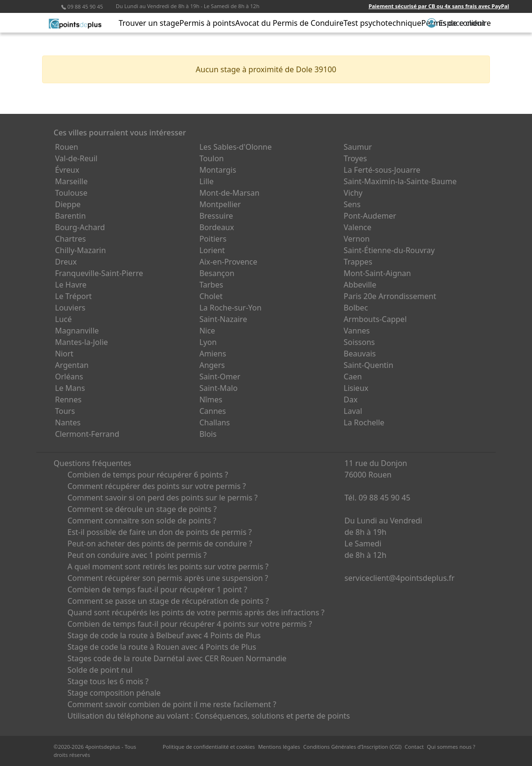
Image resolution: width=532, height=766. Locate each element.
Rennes (68, 400)
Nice (207, 331)
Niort (64, 354)
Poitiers (213, 239)
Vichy (353, 193)
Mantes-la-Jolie (82, 342)
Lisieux (356, 388)
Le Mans (70, 388)
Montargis (218, 170)
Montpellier (220, 204)
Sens (352, 204)
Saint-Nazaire (223, 319)
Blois (208, 434)
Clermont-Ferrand (87, 434)
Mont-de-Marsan (230, 193)
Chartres (70, 239)
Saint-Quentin (368, 365)
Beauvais (360, 354)
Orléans (69, 377)
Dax (350, 400)
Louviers (70, 308)
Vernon (356, 239)
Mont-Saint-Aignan (377, 273)
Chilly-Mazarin (80, 250)
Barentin (70, 216)
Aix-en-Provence (228, 262)
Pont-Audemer (370, 216)
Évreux (67, 170)
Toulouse (71, 193)
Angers (212, 365)
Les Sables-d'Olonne (236, 147)
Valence (357, 227)
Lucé (63, 319)
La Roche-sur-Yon (231, 308)
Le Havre (71, 285)
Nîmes (211, 400)
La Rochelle (364, 422)
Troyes (355, 158)
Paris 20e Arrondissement (390, 296)
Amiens (213, 354)
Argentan (72, 365)
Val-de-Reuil (76, 158)
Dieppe (68, 204)
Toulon (212, 158)
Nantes (68, 422)
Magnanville (77, 331)
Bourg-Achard (80, 227)
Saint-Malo (219, 388)
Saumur (358, 147)
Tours (65, 411)
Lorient (212, 250)
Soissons (359, 342)
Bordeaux (217, 227)
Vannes (357, 331)
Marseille (71, 181)
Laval (353, 411)
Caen (353, 377)
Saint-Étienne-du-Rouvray (389, 250)
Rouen (66, 147)
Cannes (213, 411)
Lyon (208, 342)
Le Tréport (73, 296)
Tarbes (211, 285)
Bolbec (356, 308)
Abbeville (360, 285)
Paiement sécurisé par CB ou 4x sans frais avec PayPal (439, 6)
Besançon (217, 273)
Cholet (211, 296)
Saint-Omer (220, 377)
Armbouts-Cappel (375, 319)
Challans (215, 422)
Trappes (358, 262)
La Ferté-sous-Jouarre (382, 170)
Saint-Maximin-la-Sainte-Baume (400, 181)
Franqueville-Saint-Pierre (99, 273)
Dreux (66, 262)
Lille (207, 181)
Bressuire (216, 216)
